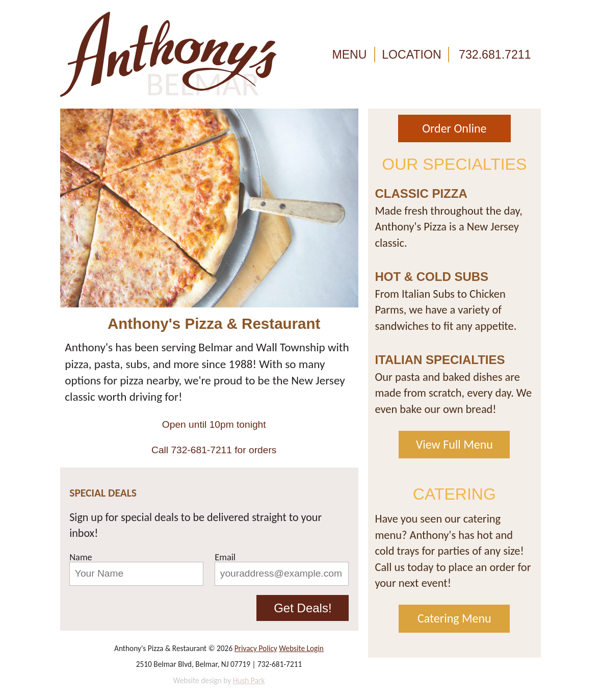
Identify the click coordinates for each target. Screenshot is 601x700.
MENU (349, 55)
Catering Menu (454, 618)
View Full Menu (454, 444)
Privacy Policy (256, 648)
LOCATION (412, 55)
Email (225, 557)
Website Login (301, 648)
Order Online (454, 128)
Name (81, 557)
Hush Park (249, 680)
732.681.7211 (495, 55)
